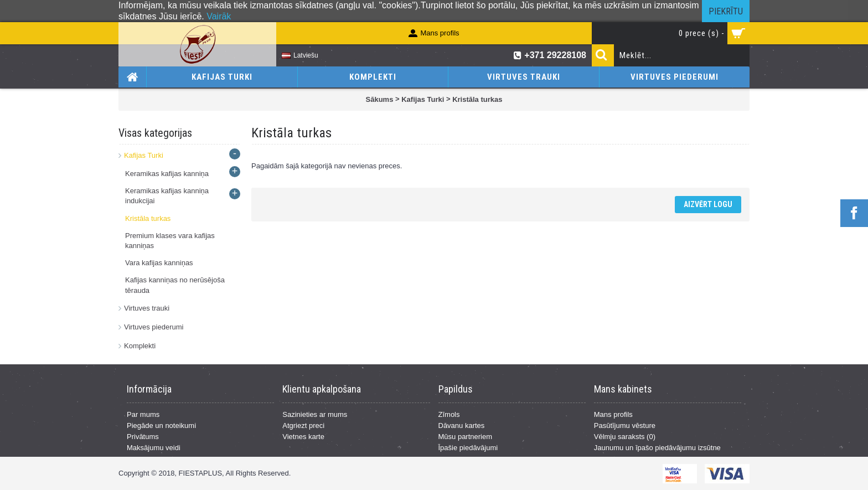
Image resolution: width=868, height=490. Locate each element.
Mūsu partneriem (466, 437)
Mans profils (613, 414)
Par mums (143, 414)
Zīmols (449, 414)
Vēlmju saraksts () (625, 437)
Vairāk (219, 16)
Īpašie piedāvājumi (468, 448)
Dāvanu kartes (462, 425)
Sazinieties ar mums (315, 414)
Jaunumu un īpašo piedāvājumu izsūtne (657, 448)
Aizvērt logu (708, 204)
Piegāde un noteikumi (161, 425)
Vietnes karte (303, 437)
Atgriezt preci (303, 425)
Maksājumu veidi (154, 448)
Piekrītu (726, 11)
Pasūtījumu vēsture (625, 425)
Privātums (143, 437)
